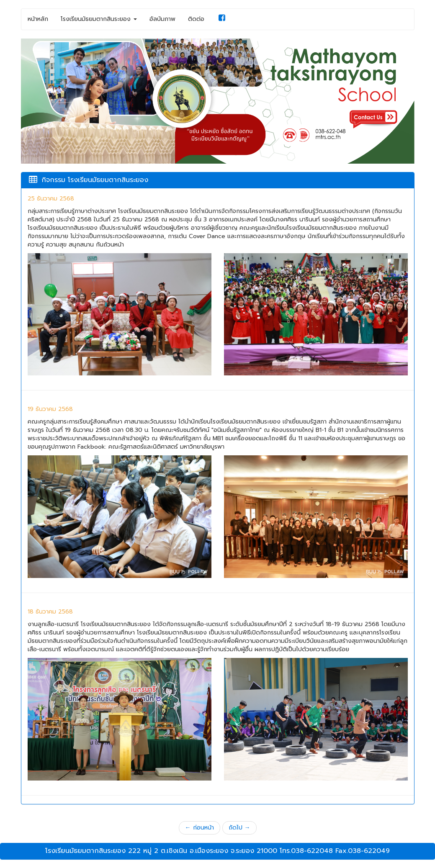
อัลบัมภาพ (162, 19)
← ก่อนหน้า (199, 828)
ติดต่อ (196, 19)
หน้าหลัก (38, 19)
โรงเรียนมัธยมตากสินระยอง (99, 19)
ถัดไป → (239, 828)
